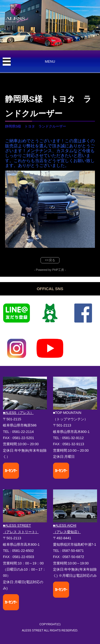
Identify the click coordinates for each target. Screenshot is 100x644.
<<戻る (50, 260)
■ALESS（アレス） (18, 413)
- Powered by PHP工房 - (50, 270)
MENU (50, 61)
